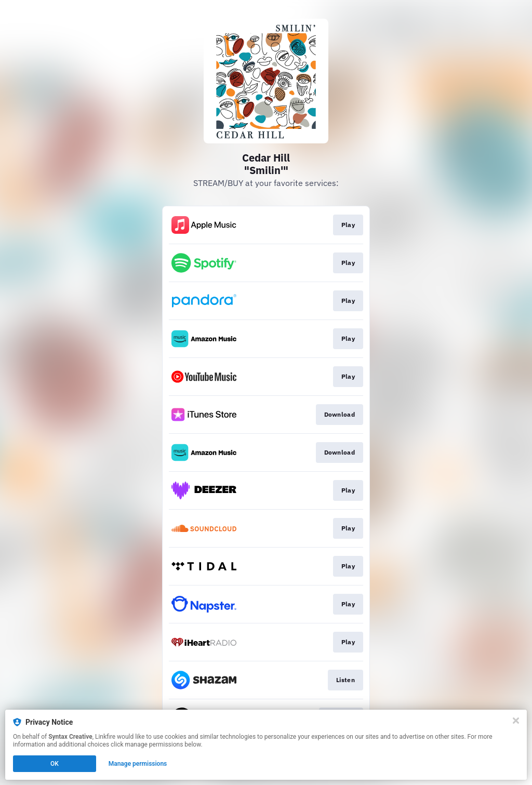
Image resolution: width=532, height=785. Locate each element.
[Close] (516, 721)
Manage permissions (138, 764)
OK (55, 764)
